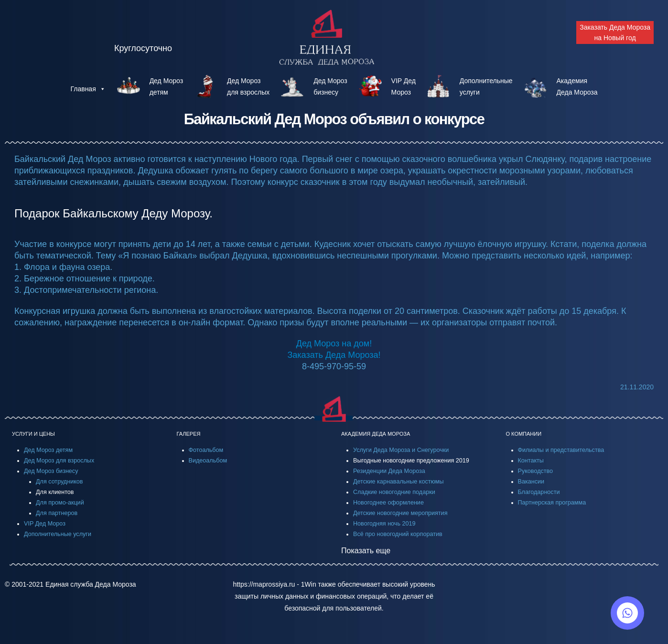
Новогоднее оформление (388, 503)
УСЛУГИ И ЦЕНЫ (33, 434)
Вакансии (531, 482)
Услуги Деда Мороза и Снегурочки (401, 450)
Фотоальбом (206, 450)
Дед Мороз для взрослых (59, 461)
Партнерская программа (552, 503)
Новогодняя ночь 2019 (384, 524)
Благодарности (539, 492)
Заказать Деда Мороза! (334, 355)
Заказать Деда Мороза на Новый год (615, 32)
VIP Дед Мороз (45, 524)
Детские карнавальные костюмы (399, 482)
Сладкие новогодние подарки (394, 492)
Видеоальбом (208, 461)
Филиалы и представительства (561, 450)
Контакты (531, 461)
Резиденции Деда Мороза (389, 471)
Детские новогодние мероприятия (400, 513)
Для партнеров (57, 513)
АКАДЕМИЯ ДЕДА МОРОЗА (376, 434)
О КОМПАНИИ (524, 434)
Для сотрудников (59, 482)
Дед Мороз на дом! (334, 343)
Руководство (536, 471)
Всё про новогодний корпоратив (398, 534)
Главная (88, 89)
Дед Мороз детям (48, 450)
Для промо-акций (60, 503)
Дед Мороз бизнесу (51, 471)
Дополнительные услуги (58, 534)
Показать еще (366, 551)
